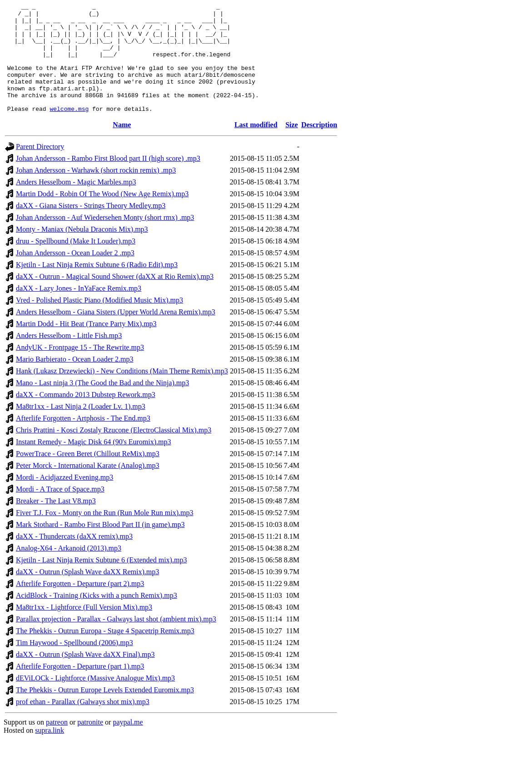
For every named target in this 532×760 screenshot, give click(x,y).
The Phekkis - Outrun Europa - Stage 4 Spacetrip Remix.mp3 (105, 653)
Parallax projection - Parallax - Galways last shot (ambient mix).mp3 (116, 641)
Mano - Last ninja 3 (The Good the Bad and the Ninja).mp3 (102, 405)
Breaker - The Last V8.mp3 (56, 523)
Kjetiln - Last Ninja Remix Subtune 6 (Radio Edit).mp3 (97, 286)
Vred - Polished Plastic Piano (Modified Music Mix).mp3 (99, 322)
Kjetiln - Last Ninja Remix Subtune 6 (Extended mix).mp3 (101, 582)
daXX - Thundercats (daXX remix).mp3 (74, 558)
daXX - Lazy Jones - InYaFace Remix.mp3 (79, 310)
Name (122, 147)
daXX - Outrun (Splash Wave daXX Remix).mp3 (87, 594)
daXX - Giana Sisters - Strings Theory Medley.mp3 (91, 227)
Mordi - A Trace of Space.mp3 (60, 511)
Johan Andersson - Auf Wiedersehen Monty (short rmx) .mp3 (105, 239)
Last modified (256, 147)
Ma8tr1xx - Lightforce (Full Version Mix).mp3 (84, 629)
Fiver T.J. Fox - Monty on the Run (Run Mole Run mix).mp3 (105, 534)
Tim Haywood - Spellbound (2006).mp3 (75, 664)
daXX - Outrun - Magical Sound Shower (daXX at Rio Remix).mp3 (115, 298)
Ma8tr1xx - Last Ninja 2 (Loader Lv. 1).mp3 (81, 428)
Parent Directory (40, 168)
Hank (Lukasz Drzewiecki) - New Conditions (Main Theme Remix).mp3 (122, 393)
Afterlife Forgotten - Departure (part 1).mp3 (80, 688)
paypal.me (128, 744)
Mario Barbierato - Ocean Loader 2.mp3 (75, 381)
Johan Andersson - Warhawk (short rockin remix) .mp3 (96, 192)
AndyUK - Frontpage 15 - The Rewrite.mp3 (80, 369)
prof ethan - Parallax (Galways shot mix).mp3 (83, 723)
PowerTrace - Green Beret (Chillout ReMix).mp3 (88, 475)
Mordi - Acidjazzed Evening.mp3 (65, 499)
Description (319, 147)
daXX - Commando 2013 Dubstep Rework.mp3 (86, 416)
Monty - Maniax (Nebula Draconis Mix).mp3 (82, 251)
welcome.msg (69, 130)
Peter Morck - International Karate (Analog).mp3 (87, 487)
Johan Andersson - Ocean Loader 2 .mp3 (75, 275)
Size (292, 147)
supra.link (50, 752)
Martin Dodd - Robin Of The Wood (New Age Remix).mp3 (102, 216)
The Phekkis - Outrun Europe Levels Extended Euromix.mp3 (105, 712)
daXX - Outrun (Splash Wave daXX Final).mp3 (85, 676)
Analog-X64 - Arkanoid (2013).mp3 (69, 570)
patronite (90, 744)
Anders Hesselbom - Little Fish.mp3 (69, 357)
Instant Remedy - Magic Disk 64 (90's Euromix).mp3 (94, 464)
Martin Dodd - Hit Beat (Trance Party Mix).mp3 (86, 345)
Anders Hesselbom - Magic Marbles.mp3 (76, 204)
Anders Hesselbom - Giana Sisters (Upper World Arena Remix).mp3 (116, 334)
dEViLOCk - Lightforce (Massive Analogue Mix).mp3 (95, 700)
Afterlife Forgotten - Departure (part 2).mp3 (80, 605)
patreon (57, 744)
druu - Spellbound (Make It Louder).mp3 (76, 263)
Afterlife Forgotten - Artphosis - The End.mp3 (83, 440)
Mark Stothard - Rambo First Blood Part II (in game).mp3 (100, 546)
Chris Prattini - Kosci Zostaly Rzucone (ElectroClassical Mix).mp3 (114, 452)
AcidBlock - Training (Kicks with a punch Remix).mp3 (97, 617)
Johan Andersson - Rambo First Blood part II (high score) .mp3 (108, 180)
